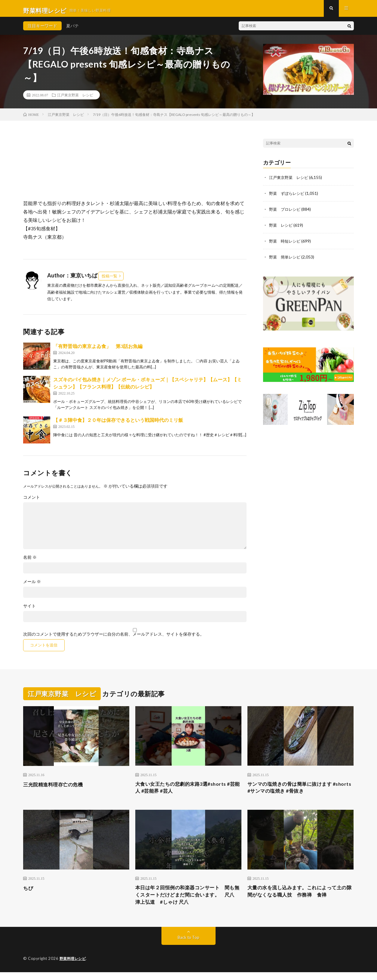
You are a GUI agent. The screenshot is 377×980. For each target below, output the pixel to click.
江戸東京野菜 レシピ (75, 99)
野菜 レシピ (282, 228)
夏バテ (72, 30)
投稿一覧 (109, 280)
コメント (32, 501)
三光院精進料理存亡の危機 (57, 788)
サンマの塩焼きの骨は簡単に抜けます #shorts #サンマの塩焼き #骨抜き (295, 792)
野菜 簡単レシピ (286, 260)
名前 (30, 561)
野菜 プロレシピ (286, 213)
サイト (29, 610)
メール (32, 586)
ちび (29, 894)
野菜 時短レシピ (286, 244)
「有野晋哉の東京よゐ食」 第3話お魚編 (98, 350)
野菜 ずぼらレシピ (288, 197)
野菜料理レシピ (74, 966)
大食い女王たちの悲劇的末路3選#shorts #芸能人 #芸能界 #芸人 (188, 792)
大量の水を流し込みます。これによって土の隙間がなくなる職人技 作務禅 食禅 (300, 898)
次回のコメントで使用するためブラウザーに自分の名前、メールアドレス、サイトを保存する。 (114, 638)
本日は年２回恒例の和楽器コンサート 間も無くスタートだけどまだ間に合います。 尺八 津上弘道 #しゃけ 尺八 (188, 902)
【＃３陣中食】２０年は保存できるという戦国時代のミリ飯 (118, 424)
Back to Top (189, 945)
